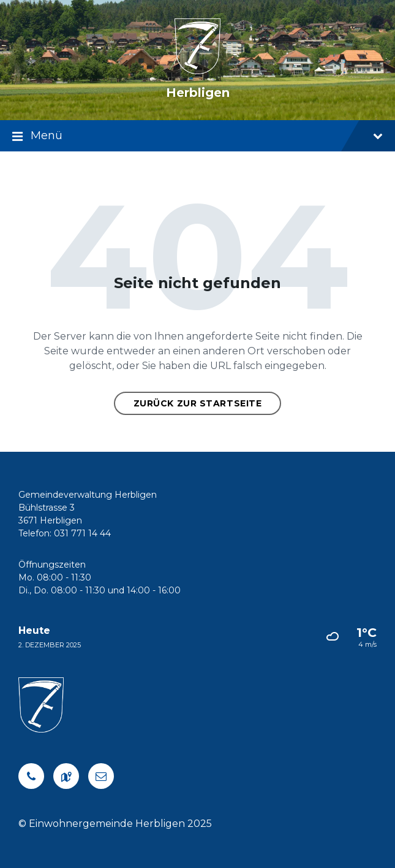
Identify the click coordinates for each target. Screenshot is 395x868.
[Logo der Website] (197, 71)
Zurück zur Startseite (198, 403)
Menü (197, 137)
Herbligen (198, 93)
